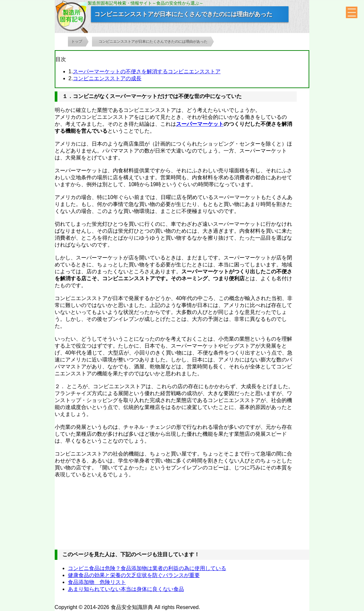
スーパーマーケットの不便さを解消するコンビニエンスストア (147, 71)
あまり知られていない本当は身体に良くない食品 (126, 589)
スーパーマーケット (200, 124)
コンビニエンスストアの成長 (107, 78)
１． (68, 96)
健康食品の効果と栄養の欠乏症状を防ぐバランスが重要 (134, 575)
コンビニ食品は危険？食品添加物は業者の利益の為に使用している (147, 568)
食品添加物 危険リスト (97, 582)
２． (60, 386)
